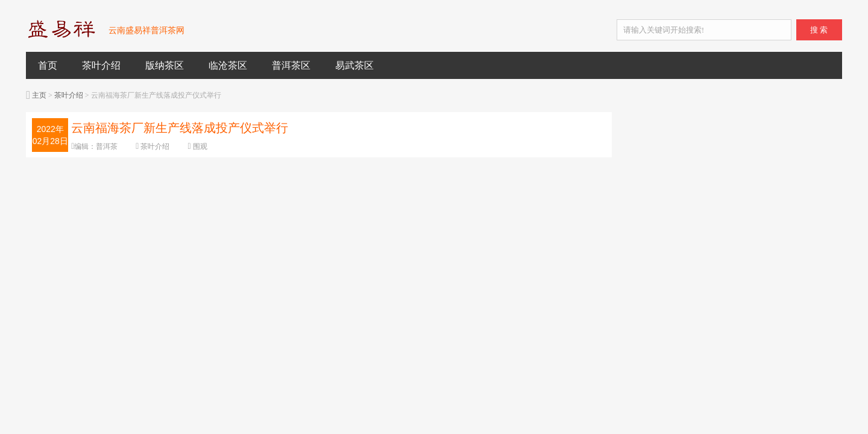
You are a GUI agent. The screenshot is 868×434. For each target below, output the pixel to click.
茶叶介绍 (101, 65)
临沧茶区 (228, 65)
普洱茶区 (291, 65)
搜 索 (819, 30)
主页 (39, 95)
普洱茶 (107, 146)
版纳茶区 (165, 65)
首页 (48, 65)
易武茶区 (354, 65)
